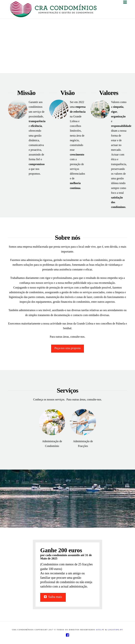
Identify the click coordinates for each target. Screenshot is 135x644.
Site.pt (100, 630)
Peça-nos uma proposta (67, 348)
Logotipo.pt (115, 630)
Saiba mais (53, 597)
